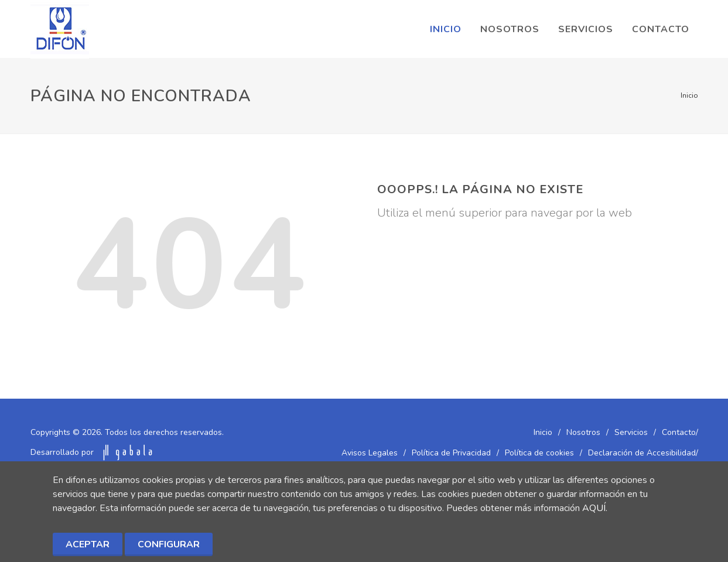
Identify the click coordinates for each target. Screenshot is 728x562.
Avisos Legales (370, 453)
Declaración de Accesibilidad (642, 453)
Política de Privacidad (451, 453)
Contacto (679, 432)
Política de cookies (539, 453)
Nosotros (583, 432)
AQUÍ (594, 508)
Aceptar (88, 544)
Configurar (169, 544)
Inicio (689, 95)
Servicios (631, 432)
